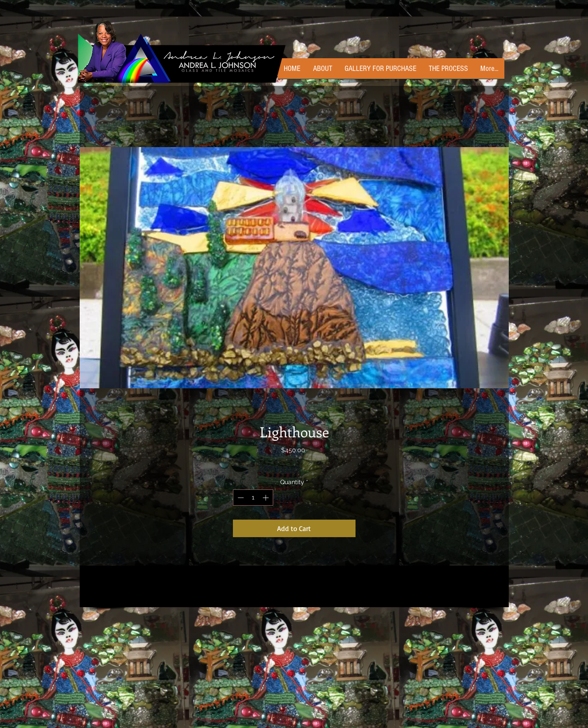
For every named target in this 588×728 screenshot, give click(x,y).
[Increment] (266, 498)
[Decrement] (240, 498)
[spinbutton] (253, 498)
